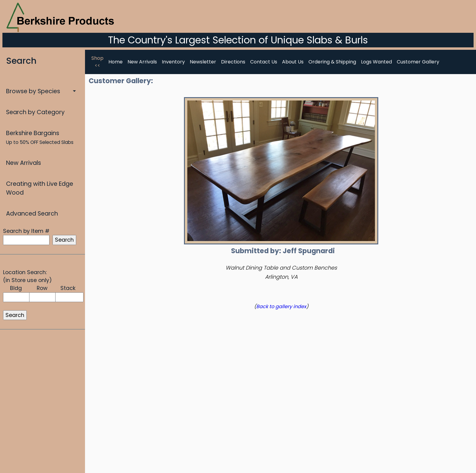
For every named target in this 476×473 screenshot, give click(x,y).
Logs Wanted (376, 62)
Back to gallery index (281, 306)
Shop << (97, 62)
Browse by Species (33, 91)
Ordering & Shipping (332, 62)
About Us (293, 62)
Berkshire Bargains (40, 137)
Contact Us (264, 62)
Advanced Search (32, 214)
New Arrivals (24, 163)
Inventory (173, 62)
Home (116, 62)
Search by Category (35, 112)
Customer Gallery (418, 62)
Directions (233, 62)
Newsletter (203, 62)
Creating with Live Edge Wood (40, 188)
